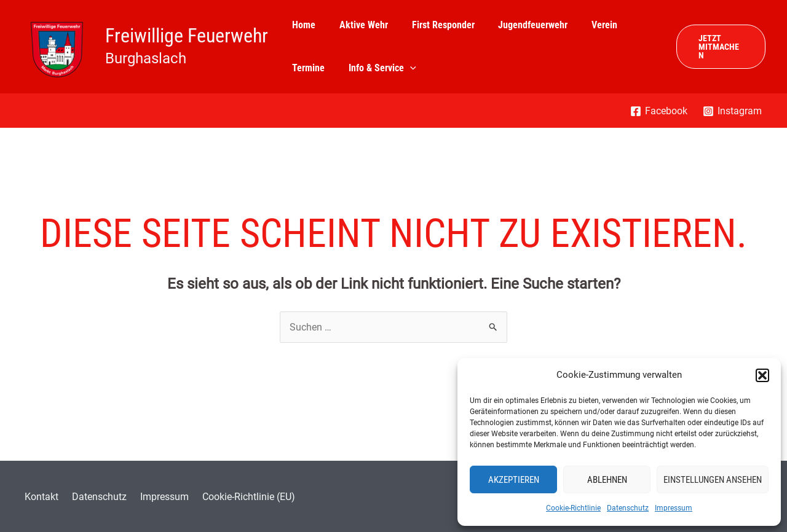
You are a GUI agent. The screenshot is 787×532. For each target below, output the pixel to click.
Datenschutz (628, 508)
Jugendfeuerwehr (519, 25)
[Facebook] (658, 111)
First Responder (433, 25)
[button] (762, 375)
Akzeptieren (514, 480)
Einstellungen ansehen (713, 480)
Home (302, 25)
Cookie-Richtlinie (573, 508)
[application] (404, 68)
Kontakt (38, 497)
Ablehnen (607, 480)
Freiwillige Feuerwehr (187, 36)
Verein (586, 25)
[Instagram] (732, 111)
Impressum (674, 508)
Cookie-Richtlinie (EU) (235, 497)
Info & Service (376, 68)
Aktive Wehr (358, 25)
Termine (306, 68)
